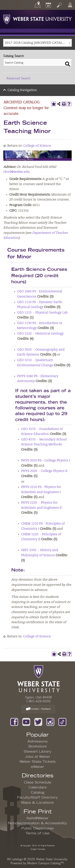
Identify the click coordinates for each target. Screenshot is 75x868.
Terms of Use (37, 833)
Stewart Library (38, 752)
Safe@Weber (37, 818)
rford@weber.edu (16, 172)
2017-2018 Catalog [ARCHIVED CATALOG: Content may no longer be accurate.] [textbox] (38, 43)
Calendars (38, 787)
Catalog (38, 793)
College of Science (37, 146)
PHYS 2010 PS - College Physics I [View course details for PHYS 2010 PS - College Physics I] (45, 461)
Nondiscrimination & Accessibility (38, 823)
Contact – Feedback (38, 709)
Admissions (37, 742)
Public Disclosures (37, 828)
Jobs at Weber (37, 757)
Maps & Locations (37, 803)
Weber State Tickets (38, 762)
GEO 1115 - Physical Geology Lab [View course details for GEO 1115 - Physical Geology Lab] (42, 313)
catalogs (17, 859)
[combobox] (37, 43)
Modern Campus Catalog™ (45, 863)
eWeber (38, 767)
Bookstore (38, 746)
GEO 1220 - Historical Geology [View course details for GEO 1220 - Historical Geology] (40, 334)
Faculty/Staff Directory (37, 798)
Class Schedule (38, 782)
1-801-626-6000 (38, 701)
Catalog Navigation (22, 90)
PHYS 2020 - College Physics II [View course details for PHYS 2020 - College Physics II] (44, 471)
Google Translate (37, 849)
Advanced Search (18, 78)
